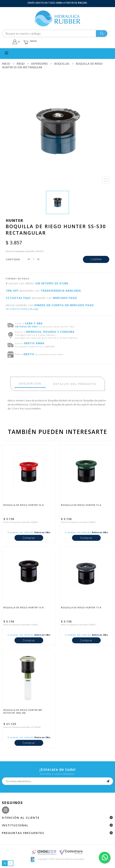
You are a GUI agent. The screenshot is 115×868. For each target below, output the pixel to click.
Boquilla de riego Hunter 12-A (81, 505)
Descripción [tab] (30, 384)
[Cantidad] (33, 259)
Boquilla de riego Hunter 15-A (24, 607)
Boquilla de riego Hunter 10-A (24, 505)
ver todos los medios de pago (22, 309)
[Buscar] (55, 33)
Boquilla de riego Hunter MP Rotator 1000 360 (23, 711)
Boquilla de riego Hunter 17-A (81, 607)
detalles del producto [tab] (75, 384)
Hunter (14, 220)
